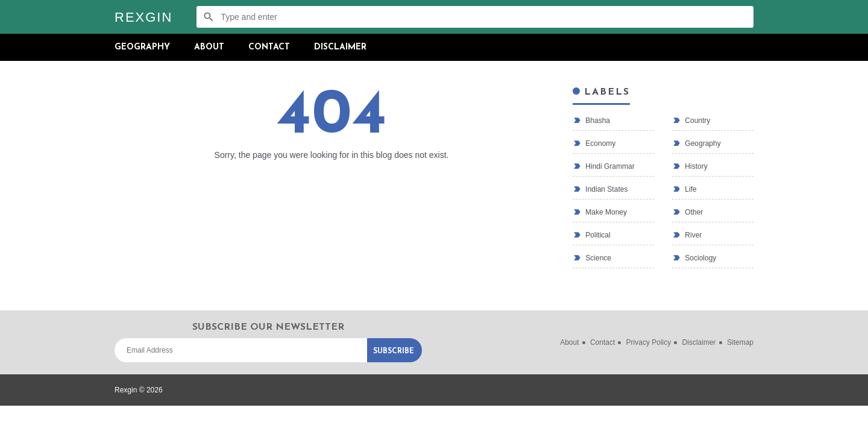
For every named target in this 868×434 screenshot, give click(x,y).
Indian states (605, 189)
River (692, 235)
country (697, 121)
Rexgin (143, 17)
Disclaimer (340, 47)
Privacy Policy (649, 342)
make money (605, 212)
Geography (142, 47)
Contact (269, 47)
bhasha (597, 121)
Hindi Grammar (609, 166)
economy (599, 143)
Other (693, 212)
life (690, 189)
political (597, 235)
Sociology (700, 258)
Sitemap (740, 342)
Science (597, 258)
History (695, 166)
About (209, 47)
